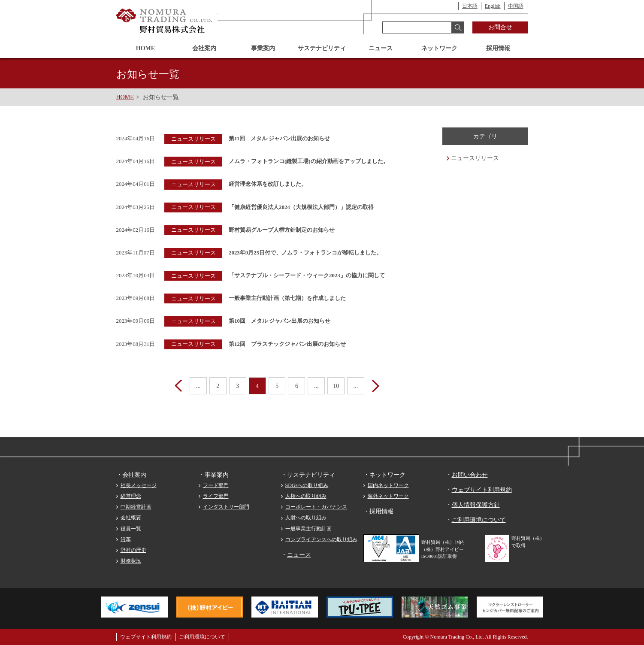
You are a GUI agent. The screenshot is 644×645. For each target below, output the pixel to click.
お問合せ (500, 27)
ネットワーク (439, 48)
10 (336, 386)
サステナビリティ (322, 48)
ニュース (381, 48)
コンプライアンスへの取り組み (321, 539)
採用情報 (498, 48)
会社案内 (204, 48)
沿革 (126, 539)
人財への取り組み (306, 518)
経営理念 (131, 496)
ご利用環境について (479, 520)
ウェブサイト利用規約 (482, 490)
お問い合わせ (470, 475)
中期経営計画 (136, 507)
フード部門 (216, 485)
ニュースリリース (475, 158)
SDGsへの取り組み (307, 485)
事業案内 (263, 48)
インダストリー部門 (226, 507)
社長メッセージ (139, 485)
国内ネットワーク (388, 485)
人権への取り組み (306, 496)
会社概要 (131, 518)
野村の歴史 (133, 550)
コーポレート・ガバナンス (316, 507)
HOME (145, 48)
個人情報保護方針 (476, 505)
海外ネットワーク (388, 496)
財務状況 (131, 561)
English (493, 6)
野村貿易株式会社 (165, 21)
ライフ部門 (216, 496)
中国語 (516, 6)
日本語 (470, 6)
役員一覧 (131, 529)
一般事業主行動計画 (308, 529)
